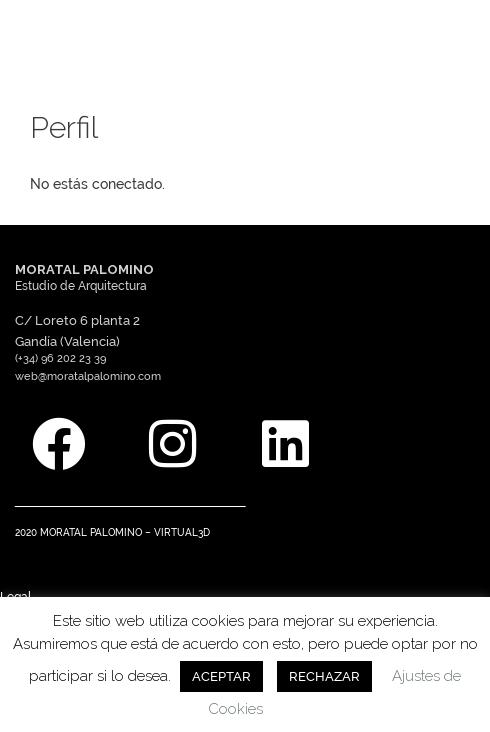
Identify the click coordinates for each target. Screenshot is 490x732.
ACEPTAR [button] (221, 676)
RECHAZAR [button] (324, 676)
